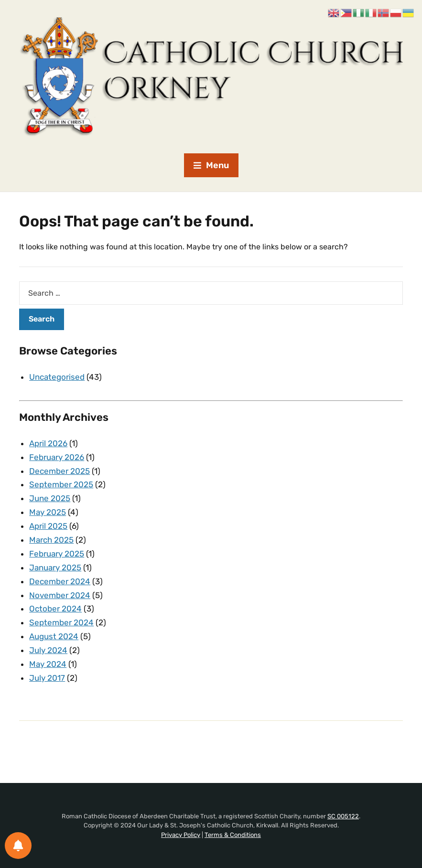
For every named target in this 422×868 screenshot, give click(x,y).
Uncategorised (57, 377)
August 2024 (54, 636)
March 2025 (51, 540)
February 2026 (57, 457)
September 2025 (61, 484)
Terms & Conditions (233, 835)
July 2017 (47, 678)
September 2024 (61, 622)
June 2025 (50, 498)
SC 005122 (343, 816)
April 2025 (48, 526)
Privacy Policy (181, 835)
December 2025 (60, 471)
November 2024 (60, 595)
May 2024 (48, 664)
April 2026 (48, 443)
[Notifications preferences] (18, 846)
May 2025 (48, 512)
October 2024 (55, 609)
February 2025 (57, 554)
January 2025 (55, 568)
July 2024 (48, 650)
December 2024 (60, 581)
